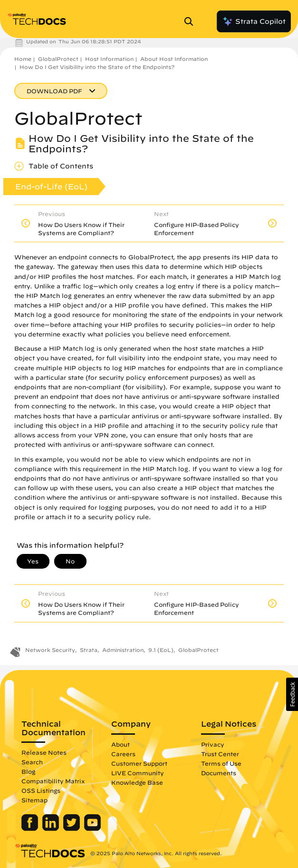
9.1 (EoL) (161, 650)
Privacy (213, 744)
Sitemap (34, 800)
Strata (89, 650)
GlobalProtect (58, 59)
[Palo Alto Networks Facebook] (31, 829)
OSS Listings (41, 790)
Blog (28, 771)
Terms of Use (221, 763)
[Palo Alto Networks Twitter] (72, 829)
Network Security (50, 650)
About (120, 744)
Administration (123, 650)
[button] (292, 694)
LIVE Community (138, 773)
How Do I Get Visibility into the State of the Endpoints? (97, 67)
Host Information (109, 59)
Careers (123, 754)
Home (23, 59)
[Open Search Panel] (192, 21)
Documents (219, 773)
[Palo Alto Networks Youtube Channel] (92, 829)
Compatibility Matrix (53, 781)
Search (32, 762)
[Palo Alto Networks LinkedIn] (52, 829)
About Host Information (174, 59)
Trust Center (220, 754)
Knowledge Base (137, 782)
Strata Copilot (254, 21)
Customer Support (139, 763)
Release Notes (44, 752)
